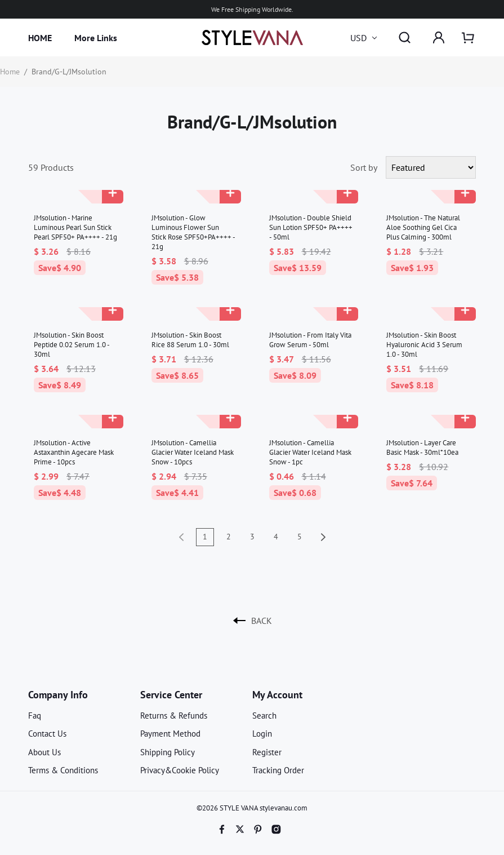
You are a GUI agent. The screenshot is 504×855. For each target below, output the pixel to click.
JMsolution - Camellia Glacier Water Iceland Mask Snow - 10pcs (193, 452)
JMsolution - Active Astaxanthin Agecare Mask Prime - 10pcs (74, 452)
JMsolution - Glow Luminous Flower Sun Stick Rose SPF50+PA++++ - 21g (193, 232)
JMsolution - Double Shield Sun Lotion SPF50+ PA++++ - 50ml (311, 227)
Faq (35, 716)
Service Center (171, 695)
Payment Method (170, 734)
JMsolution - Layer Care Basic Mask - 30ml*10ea (422, 448)
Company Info (58, 695)
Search (264, 716)
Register (267, 752)
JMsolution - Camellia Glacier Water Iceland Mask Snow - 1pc (310, 452)
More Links (96, 38)
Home (10, 72)
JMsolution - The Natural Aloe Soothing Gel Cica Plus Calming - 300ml (423, 227)
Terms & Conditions (63, 770)
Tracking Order (278, 770)
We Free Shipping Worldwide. (252, 9)
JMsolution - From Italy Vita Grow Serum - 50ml (310, 340)
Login (262, 734)
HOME (40, 38)
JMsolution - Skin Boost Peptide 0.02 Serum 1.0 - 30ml (72, 345)
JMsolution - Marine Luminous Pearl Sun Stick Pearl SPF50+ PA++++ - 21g (75, 227)
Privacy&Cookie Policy (180, 770)
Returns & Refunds (174, 716)
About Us (44, 752)
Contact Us (47, 734)
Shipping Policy (168, 752)
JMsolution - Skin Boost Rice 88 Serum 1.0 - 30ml (190, 340)
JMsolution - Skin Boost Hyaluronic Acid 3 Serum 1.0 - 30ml (424, 345)
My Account (277, 695)
